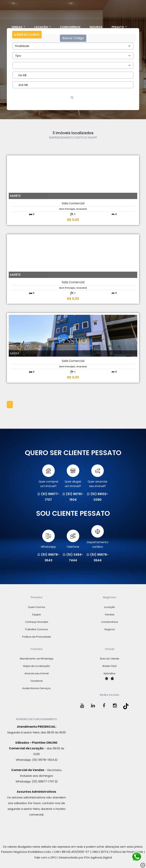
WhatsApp (48, 539)
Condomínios (70, 27)
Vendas (17, 27)
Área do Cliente (27, 35)
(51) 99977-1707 (45, 781)
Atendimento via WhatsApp (36, 659)
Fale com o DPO (46, 857)
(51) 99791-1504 (45, 760)
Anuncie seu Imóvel (37, 673)
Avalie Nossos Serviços (36, 688)
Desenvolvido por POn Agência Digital (85, 857)
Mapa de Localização (37, 666)
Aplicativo (109, 673)
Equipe (37, 615)
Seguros (96, 27)
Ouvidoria (36, 681)
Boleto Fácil (109, 666)
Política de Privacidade (37, 637)
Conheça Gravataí (37, 622)
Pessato (118, 27)
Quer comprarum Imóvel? (48, 476)
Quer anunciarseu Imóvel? (98, 476)
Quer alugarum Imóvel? (73, 476)
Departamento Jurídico (98, 537)
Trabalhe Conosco (36, 629)
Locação (41, 27)
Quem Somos (36, 607)
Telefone (73, 539)
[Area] (73, 46)
